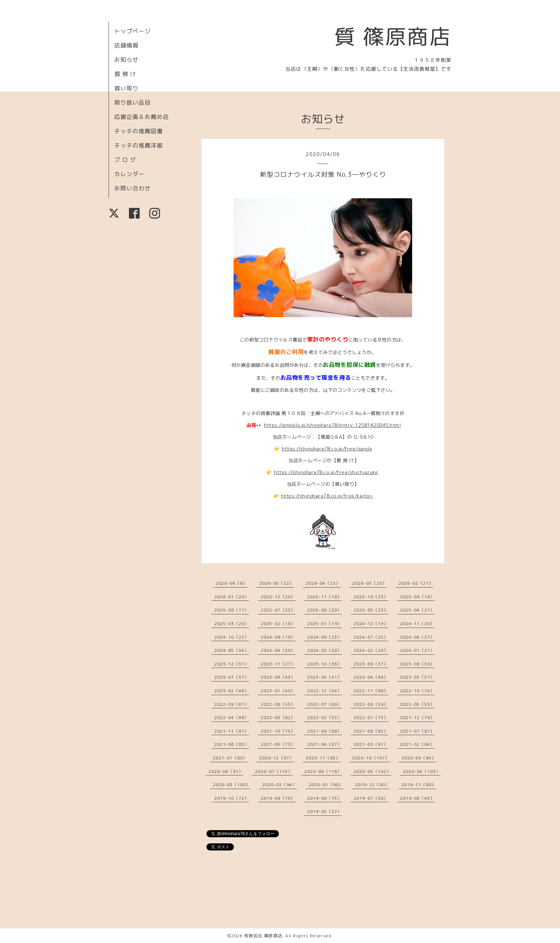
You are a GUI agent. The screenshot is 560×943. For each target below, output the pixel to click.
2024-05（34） (232, 650)
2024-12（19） (371, 623)
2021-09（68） (324, 731)
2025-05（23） (371, 610)
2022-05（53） (417, 704)
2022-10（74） (417, 691)
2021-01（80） (230, 758)
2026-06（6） (232, 583)
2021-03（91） (371, 744)
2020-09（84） (419, 758)
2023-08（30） (417, 664)
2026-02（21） (416, 583)
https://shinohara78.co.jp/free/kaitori (327, 496)
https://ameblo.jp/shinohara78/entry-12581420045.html (332, 425)
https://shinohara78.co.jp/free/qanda (327, 449)
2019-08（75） (324, 798)
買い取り (126, 88)
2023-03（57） (417, 677)
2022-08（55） (278, 704)
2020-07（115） (274, 771)
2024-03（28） (324, 650)
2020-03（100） (232, 785)
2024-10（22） (232, 637)
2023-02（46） (232, 691)
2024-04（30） (278, 650)
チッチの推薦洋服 (139, 145)
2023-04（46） (371, 677)
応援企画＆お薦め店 (142, 117)
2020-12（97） (277, 758)
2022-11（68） (371, 691)
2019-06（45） (417, 798)
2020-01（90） (326, 785)
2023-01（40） (278, 691)
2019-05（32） (324, 811)
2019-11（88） (419, 785)
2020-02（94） (279, 785)
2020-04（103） (422, 771)
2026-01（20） (232, 597)
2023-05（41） (324, 677)
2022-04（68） (232, 717)
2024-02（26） (371, 650)
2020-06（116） (323, 771)
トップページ (132, 31)
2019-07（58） (371, 798)
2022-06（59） (371, 704)
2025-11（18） (324, 597)
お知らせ (126, 60)
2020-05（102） (372, 771)
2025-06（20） (324, 610)
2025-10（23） (371, 597)
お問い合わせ (132, 188)
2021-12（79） (417, 717)
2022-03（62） (278, 717)
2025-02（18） (278, 623)
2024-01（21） (417, 650)
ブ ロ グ (125, 160)
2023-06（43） (278, 677)
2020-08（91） (226, 771)
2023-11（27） (278, 664)
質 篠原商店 (393, 36)
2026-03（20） (369, 583)
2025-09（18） (417, 597)
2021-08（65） (371, 731)
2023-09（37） (371, 664)
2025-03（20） (232, 623)
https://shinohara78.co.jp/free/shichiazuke (326, 472)
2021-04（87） (324, 744)
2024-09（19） (278, 637)
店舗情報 (126, 45)
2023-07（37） (232, 677)
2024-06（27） (417, 637)
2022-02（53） (324, 717)
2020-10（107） (371, 758)
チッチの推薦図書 (139, 131)
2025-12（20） (278, 597)
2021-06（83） (232, 744)
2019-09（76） (278, 798)
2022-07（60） (324, 704)
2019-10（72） (232, 798)
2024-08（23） (324, 637)
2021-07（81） (417, 731)
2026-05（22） (277, 583)
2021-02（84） (417, 744)
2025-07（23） (278, 610)
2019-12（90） (372, 785)
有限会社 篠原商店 (263, 936)
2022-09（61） (232, 704)
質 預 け (125, 74)
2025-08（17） (232, 610)
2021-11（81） (232, 731)
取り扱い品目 (132, 103)
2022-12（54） (324, 691)
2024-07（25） (371, 637)
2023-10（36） (324, 664)
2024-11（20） (417, 623)
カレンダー (129, 174)
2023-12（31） (232, 664)
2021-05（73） (278, 744)
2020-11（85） (323, 758)
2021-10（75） (278, 731)
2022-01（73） (371, 717)
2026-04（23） (323, 583)
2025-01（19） (324, 623)
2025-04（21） (417, 610)
